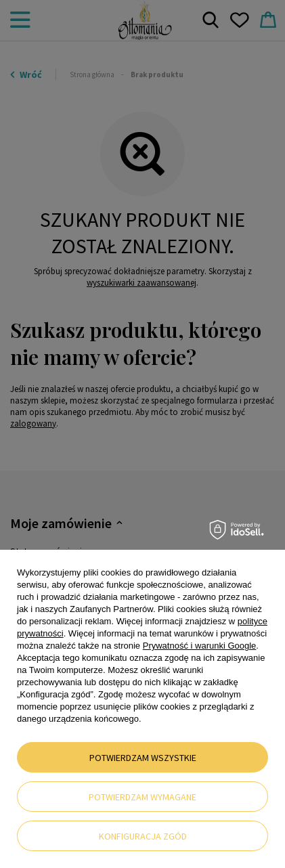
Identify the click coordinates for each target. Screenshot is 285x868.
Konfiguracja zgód (143, 836)
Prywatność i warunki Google (200, 646)
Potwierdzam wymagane (142, 797)
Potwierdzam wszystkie (143, 758)
